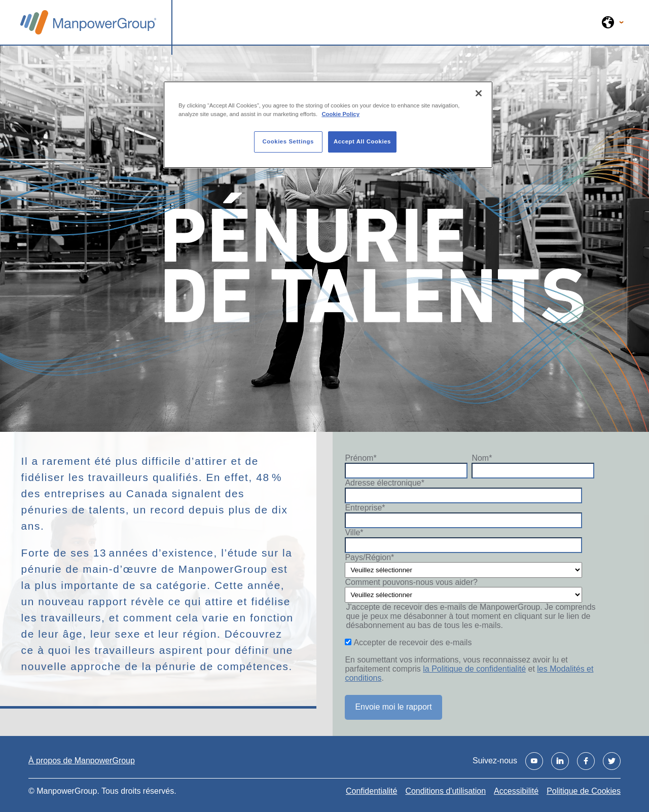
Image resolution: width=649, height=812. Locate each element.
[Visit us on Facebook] (586, 761)
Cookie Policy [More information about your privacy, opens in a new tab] (340, 114)
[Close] (479, 93)
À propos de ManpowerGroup (82, 761)
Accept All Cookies (362, 141)
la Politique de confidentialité (474, 669)
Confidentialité (371, 791)
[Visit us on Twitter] (612, 761)
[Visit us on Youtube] (534, 761)
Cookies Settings (288, 141)
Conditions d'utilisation (445, 791)
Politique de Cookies (584, 791)
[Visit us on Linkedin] (560, 761)
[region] (328, 125)
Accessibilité (516, 791)
